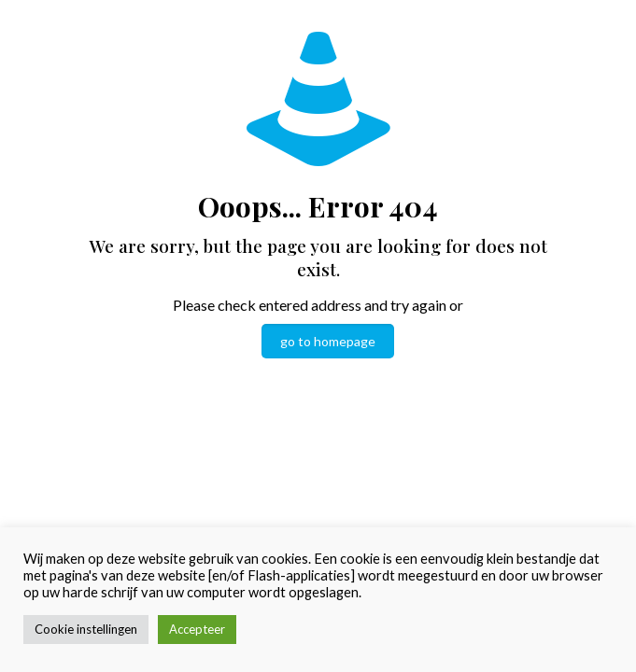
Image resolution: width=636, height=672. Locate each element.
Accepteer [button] (197, 629)
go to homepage (328, 341)
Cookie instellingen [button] (86, 629)
